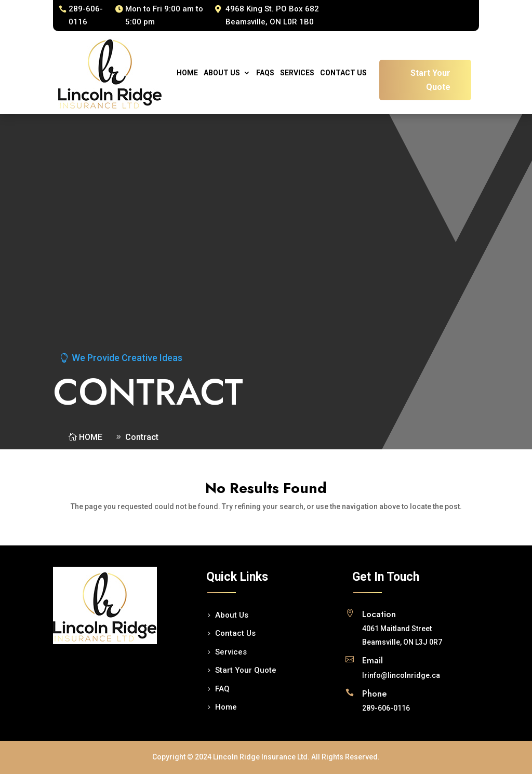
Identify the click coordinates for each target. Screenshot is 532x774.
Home (187, 73)
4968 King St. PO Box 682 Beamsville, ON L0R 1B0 (272, 16)
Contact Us (343, 73)
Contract (142, 437)
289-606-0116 (86, 16)
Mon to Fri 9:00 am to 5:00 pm (164, 16)
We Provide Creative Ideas (127, 358)
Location (379, 614)
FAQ (222, 689)
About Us (222, 73)
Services (297, 73)
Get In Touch (386, 577)
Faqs (265, 73)
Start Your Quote (430, 80)
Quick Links (237, 577)
